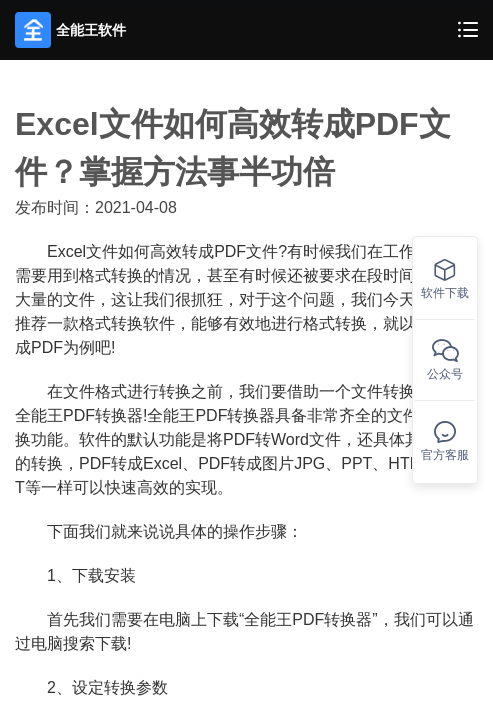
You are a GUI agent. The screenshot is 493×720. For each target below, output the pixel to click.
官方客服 (445, 441)
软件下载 (445, 279)
